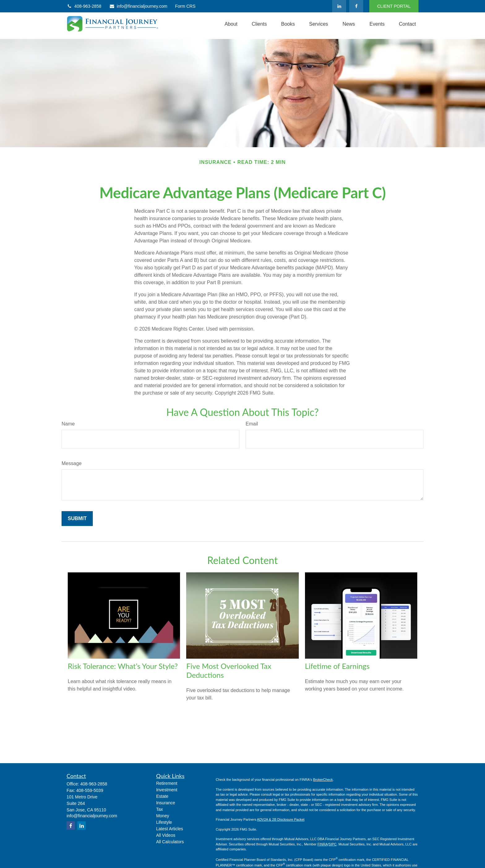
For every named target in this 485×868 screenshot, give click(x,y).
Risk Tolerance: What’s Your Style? (123, 666)
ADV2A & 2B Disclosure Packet (281, 819)
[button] (231, 24)
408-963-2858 (84, 6)
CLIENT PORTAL (394, 6)
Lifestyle (164, 822)
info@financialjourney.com (138, 6)
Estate (162, 796)
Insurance (166, 803)
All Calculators (170, 842)
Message (72, 463)
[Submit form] (77, 519)
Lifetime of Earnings (337, 666)
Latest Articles (170, 829)
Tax (160, 809)
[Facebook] (356, 6)
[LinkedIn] (339, 6)
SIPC (333, 844)
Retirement (167, 783)
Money (163, 816)
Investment (167, 790)
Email (252, 424)
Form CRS (185, 6)
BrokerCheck (323, 780)
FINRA (322, 844)
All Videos (166, 835)
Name (68, 424)
